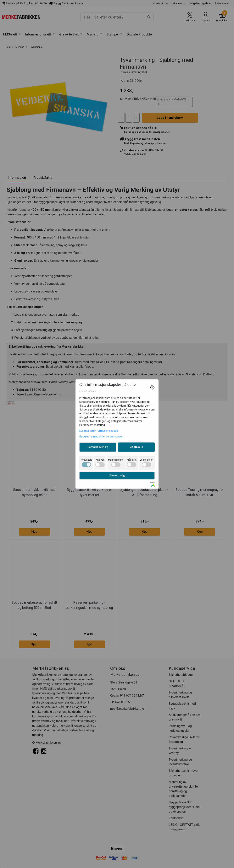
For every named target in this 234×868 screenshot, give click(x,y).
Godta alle (136, 447)
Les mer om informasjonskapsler (99, 431)
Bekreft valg (117, 475)
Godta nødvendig (98, 447)
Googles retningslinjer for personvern (102, 437)
